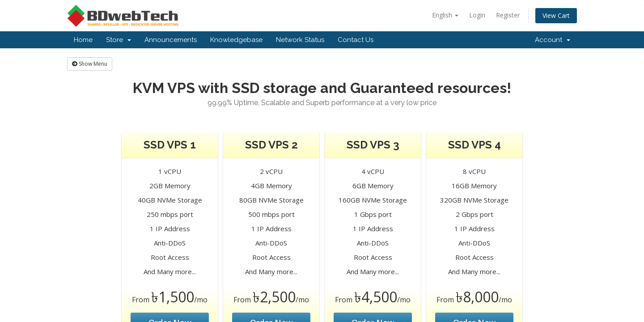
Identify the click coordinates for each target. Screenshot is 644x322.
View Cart (556, 15)
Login (477, 15)
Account (553, 40)
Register (508, 15)
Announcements (171, 40)
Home (83, 40)
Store (119, 40)
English (445, 15)
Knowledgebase (236, 40)
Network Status (300, 40)
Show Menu (90, 64)
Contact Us (356, 40)
